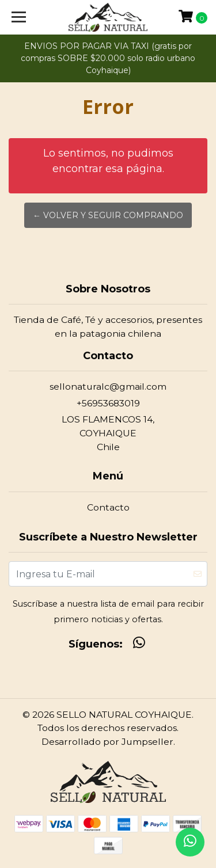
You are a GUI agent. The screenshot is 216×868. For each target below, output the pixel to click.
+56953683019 (108, 403)
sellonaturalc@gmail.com (108, 387)
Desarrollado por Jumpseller (107, 742)
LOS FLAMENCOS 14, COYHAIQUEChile (108, 433)
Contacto (108, 507)
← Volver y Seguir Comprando (108, 215)
